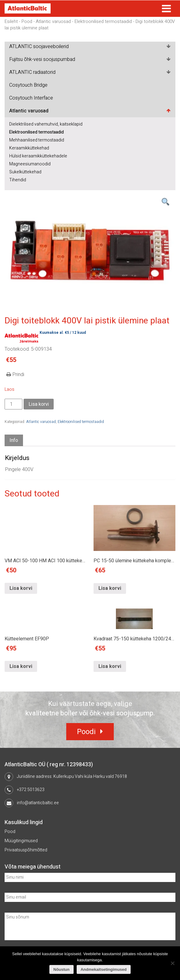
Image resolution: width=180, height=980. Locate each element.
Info (14, 440)
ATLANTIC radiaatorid (32, 72)
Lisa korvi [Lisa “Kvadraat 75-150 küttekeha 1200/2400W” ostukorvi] (110, 666)
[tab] (14, 441)
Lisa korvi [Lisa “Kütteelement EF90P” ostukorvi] (21, 666)
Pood (27, 22)
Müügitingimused (21, 841)
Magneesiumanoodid (30, 164)
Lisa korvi (39, 404)
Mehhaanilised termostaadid (37, 140)
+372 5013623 (31, 790)
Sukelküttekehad (25, 172)
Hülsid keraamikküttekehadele (38, 156)
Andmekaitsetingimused (104, 969)
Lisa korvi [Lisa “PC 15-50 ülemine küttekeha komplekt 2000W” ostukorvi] (110, 588)
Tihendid (18, 180)
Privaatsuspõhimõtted (26, 850)
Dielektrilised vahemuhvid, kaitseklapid (46, 124)
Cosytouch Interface (31, 98)
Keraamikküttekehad (29, 148)
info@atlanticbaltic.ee (38, 803)
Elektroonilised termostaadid (103, 22)
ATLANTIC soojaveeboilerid (39, 47)
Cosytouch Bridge (28, 85)
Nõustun (61, 969)
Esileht (11, 22)
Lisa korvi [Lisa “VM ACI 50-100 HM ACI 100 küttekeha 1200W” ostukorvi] (21, 588)
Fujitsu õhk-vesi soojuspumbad (42, 59)
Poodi (86, 732)
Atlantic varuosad (53, 22)
